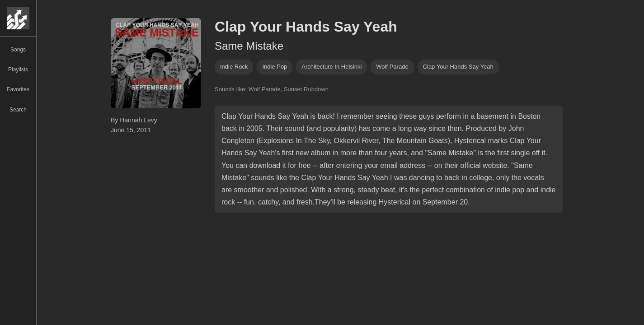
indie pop (275, 67)
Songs (18, 50)
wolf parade (392, 67)
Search (18, 110)
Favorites (18, 89)
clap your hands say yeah (458, 67)
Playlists (18, 70)
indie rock (234, 67)
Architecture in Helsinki (331, 67)
